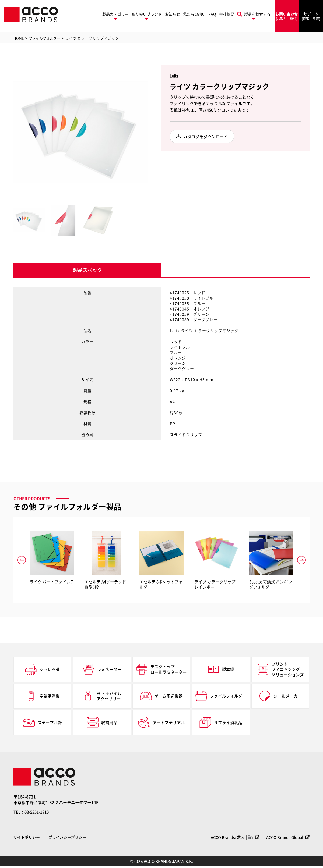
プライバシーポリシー (67, 839)
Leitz (175, 76)
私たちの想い (194, 14)
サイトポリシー (27, 839)
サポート (311, 16)
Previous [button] (9, 132)
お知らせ (173, 14)
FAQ (212, 14)
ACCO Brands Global (283, 839)
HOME (19, 38)
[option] (81, 132)
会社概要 (227, 14)
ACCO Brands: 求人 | (226, 839)
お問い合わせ (287, 16)
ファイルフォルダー (46, 38)
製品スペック (87, 271)
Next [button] (152, 132)
